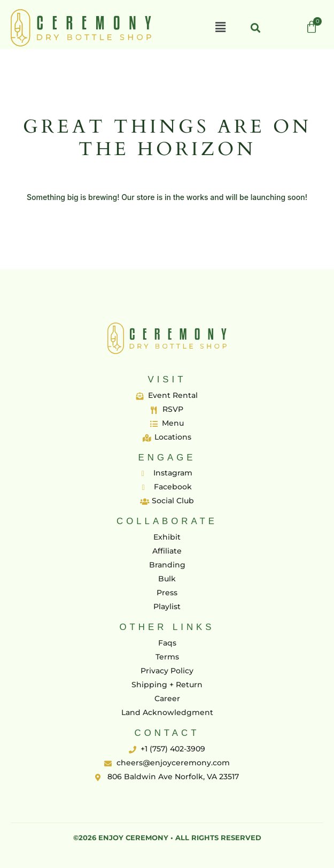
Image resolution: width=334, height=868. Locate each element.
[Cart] (312, 27)
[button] (220, 28)
